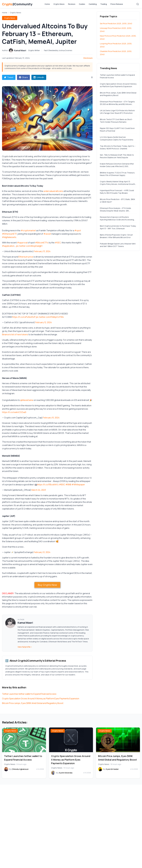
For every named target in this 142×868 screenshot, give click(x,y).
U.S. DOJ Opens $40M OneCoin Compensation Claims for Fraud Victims (117, 138)
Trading (104, 4)
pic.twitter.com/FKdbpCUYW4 (50, 317)
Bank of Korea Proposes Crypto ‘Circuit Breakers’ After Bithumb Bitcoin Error (116, 236)
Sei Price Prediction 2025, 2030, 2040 (116, 23)
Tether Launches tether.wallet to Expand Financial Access (29, 694)
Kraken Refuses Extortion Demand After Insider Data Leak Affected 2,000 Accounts (117, 165)
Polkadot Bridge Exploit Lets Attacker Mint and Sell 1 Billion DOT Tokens (118, 245)
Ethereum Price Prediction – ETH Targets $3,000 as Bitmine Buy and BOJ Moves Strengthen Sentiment (117, 103)
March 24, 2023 (39, 490)
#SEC (58, 243)
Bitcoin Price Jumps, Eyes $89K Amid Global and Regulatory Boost (33, 703)
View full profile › (25, 647)
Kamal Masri (25, 623)
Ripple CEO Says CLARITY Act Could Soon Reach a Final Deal (117, 130)
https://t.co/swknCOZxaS (14, 412)
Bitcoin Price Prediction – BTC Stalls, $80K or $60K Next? (117, 201)
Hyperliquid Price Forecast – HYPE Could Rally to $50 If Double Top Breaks (117, 192)
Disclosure (88, 58)
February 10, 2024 (51, 418)
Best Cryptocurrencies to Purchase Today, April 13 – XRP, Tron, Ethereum (118, 227)
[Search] (138, 4)
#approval (22, 243)
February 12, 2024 (44, 322)
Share (23, 77)
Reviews (72, 4)
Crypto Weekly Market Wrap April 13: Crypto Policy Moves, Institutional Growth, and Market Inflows (118, 183)
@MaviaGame (27, 400)
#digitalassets (9, 237)
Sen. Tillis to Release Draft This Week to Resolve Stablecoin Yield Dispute (117, 156)
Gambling (93, 4)
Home (47, 4)
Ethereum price (26, 257)
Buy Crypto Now (47, 585)
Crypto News (59, 4)
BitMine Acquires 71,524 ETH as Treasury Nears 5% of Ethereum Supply (117, 174)
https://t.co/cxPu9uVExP (24, 317)
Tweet (9, 77)
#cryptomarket (28, 230)
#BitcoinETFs (42, 243)
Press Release (117, 4)
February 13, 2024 (42, 251)
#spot (78, 230)
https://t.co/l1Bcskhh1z (48, 485)
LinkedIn (39, 77)
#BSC (62, 485)
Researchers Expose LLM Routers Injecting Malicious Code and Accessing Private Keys (117, 218)
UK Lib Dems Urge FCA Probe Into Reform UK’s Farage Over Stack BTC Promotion (117, 112)
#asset (47, 234)
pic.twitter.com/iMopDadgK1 (29, 246)
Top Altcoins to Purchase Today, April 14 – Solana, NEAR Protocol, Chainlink (118, 147)
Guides (82, 4)
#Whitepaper (78, 485)
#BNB (68, 485)
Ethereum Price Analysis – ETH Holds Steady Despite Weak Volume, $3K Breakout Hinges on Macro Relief (115, 210)
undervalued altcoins (53, 191)
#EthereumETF (9, 234)
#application (8, 246)
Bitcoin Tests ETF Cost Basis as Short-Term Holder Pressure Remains (116, 121)
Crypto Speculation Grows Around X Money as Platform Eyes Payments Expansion (41, 699)
